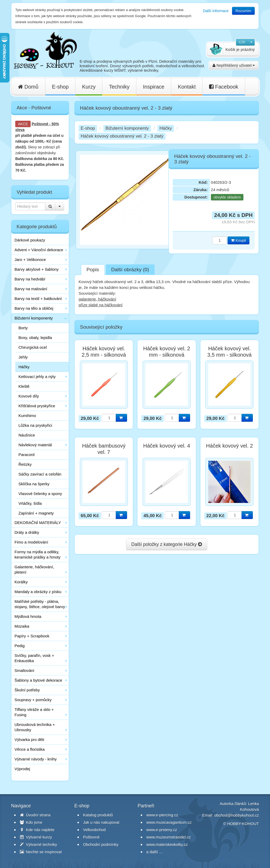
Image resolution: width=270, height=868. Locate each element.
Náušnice (27, 435)
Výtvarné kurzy (36, 837)
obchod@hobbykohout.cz (237, 815)
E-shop (60, 87)
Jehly (23, 357)
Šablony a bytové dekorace (38, 680)
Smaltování (24, 670)
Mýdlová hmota (28, 616)
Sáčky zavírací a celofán (40, 474)
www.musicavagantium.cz (169, 822)
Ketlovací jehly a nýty (37, 377)
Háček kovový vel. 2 (229, 446)
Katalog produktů (98, 815)
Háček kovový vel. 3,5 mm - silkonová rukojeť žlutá (229, 355)
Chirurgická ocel (33, 347)
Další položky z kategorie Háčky (167, 544)
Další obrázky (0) (130, 270)
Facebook (224, 87)
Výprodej (22, 769)
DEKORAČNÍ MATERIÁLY (38, 523)
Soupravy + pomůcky (33, 700)
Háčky (24, 367)
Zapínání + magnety (36, 513)
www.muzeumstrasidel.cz (168, 837)
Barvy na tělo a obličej (34, 308)
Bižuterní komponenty (34, 318)
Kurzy (89, 87)
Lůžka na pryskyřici (35, 425)
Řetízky (25, 464)
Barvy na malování (31, 289)
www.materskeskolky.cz (167, 844)
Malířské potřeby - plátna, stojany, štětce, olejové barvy (40, 604)
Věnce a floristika (30, 749)
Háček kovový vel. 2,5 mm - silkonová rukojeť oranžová (104, 355)
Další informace (216, 11)
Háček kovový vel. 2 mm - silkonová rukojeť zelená (167, 355)
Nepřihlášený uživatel (234, 65)
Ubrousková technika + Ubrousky (35, 727)
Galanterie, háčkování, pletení (34, 569)
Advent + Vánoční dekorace (39, 250)
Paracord (26, 455)
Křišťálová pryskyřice (37, 406)
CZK (242, 42)
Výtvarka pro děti (29, 740)
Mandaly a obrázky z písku (38, 592)
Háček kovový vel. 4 (167, 446)
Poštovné (40, 124)
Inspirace (154, 87)
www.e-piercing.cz (162, 815)
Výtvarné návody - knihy (36, 759)
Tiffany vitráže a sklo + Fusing (34, 712)
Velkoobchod (94, 830)
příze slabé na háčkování (101, 305)
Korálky (21, 582)
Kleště (24, 386)
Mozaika (22, 626)
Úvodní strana (35, 815)
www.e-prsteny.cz (162, 830)
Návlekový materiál (35, 445)
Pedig (20, 646)
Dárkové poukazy (30, 240)
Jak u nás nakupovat (101, 822)
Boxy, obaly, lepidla (35, 338)
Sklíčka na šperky (34, 484)
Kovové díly (29, 396)
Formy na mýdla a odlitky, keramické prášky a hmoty (37, 554)
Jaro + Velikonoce (30, 260)
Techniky (119, 87)
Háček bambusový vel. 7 (104, 449)
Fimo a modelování (31, 542)
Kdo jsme (31, 822)
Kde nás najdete (37, 830)
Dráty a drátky (27, 532)
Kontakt (187, 87)
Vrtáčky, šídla (30, 503)
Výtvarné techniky (38, 844)
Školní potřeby (27, 690)
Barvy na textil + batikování (38, 299)
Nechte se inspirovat (41, 852)
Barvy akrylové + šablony (37, 269)
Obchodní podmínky (101, 844)
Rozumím (243, 11)
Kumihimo (27, 416)
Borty (23, 328)
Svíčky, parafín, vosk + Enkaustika (34, 658)
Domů (28, 87)
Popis (93, 270)
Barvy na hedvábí (30, 279)
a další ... (154, 852)
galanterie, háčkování (97, 299)
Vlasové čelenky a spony (40, 494)
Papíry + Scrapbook (32, 636)
